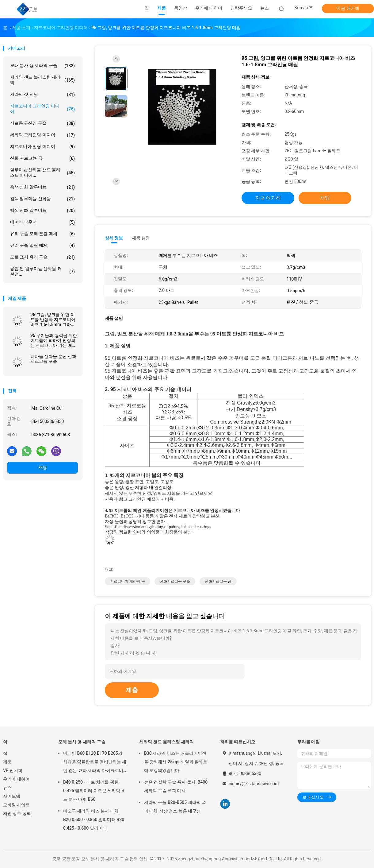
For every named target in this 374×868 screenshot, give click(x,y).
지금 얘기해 (348, 8)
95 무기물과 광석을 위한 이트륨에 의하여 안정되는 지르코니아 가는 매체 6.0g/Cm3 (54, 340)
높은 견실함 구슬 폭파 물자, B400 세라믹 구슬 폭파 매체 (176, 786)
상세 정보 (114, 238)
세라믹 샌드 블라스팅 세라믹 (42, 80)
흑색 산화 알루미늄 (42, 187)
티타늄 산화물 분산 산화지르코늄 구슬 (53, 359)
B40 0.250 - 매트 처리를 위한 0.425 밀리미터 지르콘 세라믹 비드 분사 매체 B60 (94, 791)
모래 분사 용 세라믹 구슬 (42, 66)
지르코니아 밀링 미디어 (42, 147)
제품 (7, 762)
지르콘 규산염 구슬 (42, 123)
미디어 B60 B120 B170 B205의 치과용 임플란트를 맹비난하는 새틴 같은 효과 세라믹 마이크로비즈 (95, 763)
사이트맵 (12, 796)
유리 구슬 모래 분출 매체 (42, 234)
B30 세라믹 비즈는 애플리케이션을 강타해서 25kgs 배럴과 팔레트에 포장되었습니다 (176, 762)
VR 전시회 (13, 770)
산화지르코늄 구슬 (175, 581)
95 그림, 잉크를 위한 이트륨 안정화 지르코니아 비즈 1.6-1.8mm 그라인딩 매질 (53, 320)
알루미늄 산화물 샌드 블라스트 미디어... (42, 172)
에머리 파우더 (42, 222)
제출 (132, 690)
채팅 (43, 467)
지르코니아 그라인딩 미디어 (42, 109)
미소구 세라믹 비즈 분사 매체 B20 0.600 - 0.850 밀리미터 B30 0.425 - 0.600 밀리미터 (94, 820)
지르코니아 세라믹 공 (128, 581)
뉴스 (7, 788)
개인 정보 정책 (17, 813)
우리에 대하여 (16, 779)
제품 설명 (141, 238)
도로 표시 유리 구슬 (42, 257)
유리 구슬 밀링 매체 (42, 246)
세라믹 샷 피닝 (42, 95)
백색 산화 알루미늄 (42, 211)
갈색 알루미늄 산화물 (42, 199)
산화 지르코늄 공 (42, 158)
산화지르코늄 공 (218, 581)
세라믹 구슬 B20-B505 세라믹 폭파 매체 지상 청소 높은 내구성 (175, 807)
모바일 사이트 (16, 805)
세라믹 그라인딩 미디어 (42, 135)
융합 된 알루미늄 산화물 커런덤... (42, 271)
